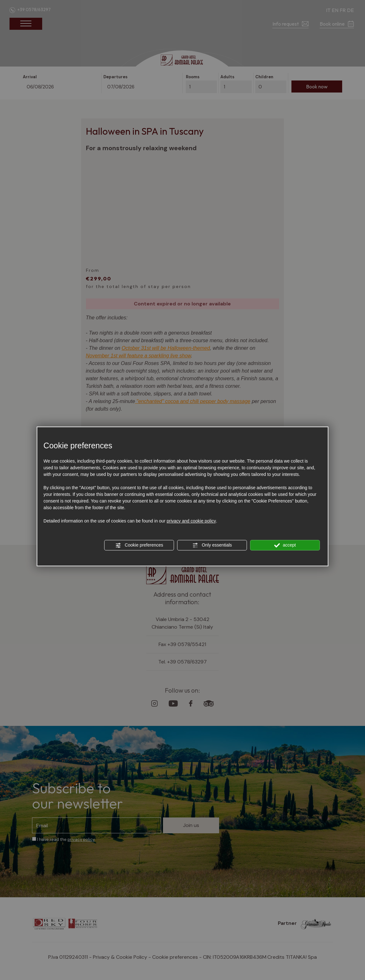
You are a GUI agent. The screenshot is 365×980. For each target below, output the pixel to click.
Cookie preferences (139, 545)
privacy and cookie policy (191, 521)
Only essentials (212, 545)
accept (285, 545)
